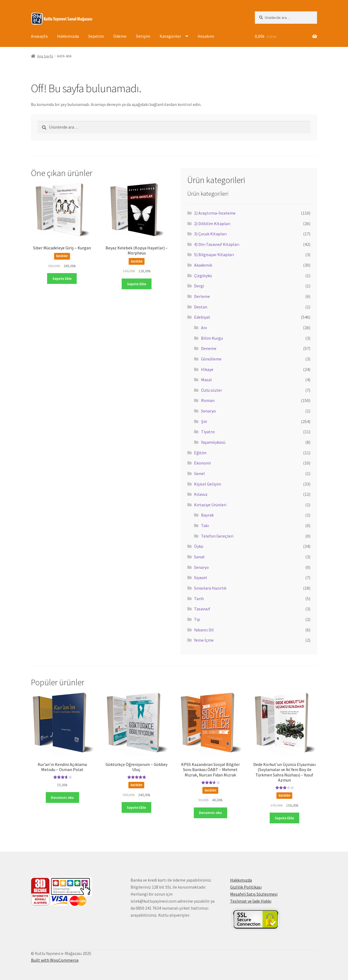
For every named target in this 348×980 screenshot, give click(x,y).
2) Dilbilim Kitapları (212, 223)
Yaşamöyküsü (213, 442)
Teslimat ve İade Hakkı (251, 901)
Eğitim (200, 453)
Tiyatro (208, 432)
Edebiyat (202, 317)
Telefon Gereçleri (217, 536)
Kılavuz (201, 494)
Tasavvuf (202, 609)
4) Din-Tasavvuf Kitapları (217, 244)
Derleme (202, 296)
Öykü (199, 546)
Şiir (204, 421)
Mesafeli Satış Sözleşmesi (254, 894)
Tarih (199, 599)
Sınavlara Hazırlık (210, 588)
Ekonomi (202, 463)
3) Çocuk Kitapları (210, 234)
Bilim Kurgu (212, 338)
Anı (204, 328)
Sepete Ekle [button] (62, 278)
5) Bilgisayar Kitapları (214, 255)
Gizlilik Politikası (246, 887)
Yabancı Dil (204, 630)
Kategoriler (170, 36)
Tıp (197, 619)
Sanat (199, 557)
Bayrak (207, 515)
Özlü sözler (212, 390)
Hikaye (207, 369)
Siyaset (201, 577)
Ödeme (120, 36)
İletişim (143, 36)
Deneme (209, 348)
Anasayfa (39, 36)
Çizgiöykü (203, 276)
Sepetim (96, 36)
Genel (199, 473)
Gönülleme (211, 359)
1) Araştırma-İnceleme (215, 213)
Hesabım (206, 36)
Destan (201, 307)
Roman (208, 400)
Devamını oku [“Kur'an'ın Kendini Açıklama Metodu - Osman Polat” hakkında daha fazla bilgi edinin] (62, 797)
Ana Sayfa (45, 56)
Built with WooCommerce (55, 960)
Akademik (203, 265)
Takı (205, 525)
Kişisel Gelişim (208, 484)
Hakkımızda (68, 36)
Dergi (199, 286)
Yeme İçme (204, 640)
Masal (206, 380)
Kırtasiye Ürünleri (210, 505)
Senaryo (208, 411)
